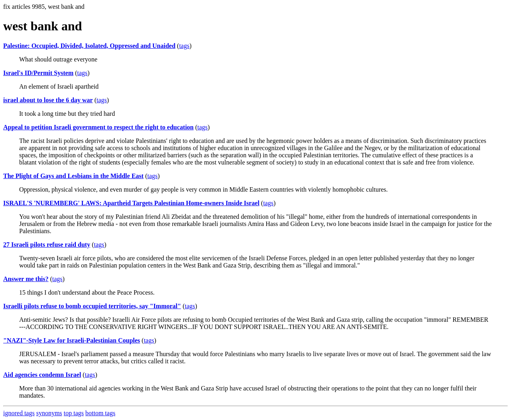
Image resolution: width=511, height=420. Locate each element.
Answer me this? (26, 279)
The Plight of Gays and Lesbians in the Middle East (73, 176)
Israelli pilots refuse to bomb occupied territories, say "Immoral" (92, 306)
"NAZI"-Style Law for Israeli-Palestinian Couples (72, 340)
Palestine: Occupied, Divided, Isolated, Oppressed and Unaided (89, 46)
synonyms (49, 413)
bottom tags (100, 413)
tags (184, 46)
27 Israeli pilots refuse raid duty (47, 245)
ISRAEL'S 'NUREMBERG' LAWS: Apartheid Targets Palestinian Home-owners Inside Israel (131, 203)
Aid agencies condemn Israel (42, 375)
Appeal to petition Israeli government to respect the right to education (98, 127)
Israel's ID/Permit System (38, 73)
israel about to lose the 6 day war (48, 100)
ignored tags (19, 413)
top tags (74, 413)
